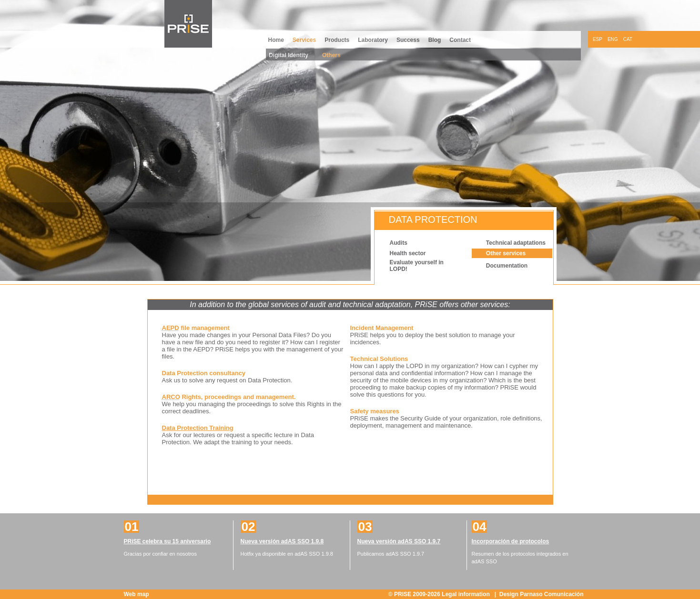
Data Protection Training (198, 428)
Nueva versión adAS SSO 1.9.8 (282, 541)
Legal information (467, 594)
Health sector (408, 253)
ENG (613, 39)
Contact (460, 40)
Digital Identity (289, 55)
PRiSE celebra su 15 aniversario (167, 541)
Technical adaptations (516, 243)
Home (276, 40)
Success (408, 40)
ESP (598, 39)
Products (337, 40)
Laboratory (373, 40)
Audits (399, 243)
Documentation (507, 266)
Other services (506, 253)
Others (331, 55)
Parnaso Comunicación (552, 594)
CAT (628, 39)
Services (304, 40)
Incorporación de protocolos (511, 541)
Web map (137, 594)
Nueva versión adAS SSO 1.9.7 (399, 541)
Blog (435, 40)
